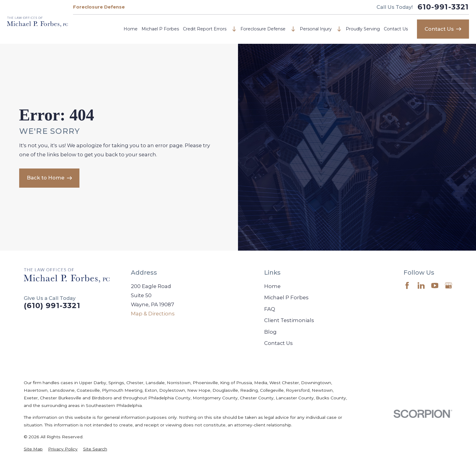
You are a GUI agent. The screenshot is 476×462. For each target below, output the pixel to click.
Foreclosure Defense (99, 7)
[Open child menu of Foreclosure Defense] (293, 29)
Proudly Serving (363, 29)
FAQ (270, 309)
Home (131, 29)
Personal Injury (316, 29)
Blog (270, 332)
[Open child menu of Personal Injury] (339, 29)
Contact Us (396, 29)
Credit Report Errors (205, 29)
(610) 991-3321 (52, 306)
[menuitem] (33, 449)
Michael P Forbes (160, 29)
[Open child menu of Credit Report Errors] (234, 29)
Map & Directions (153, 314)
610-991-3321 (443, 7)
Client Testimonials (289, 320)
